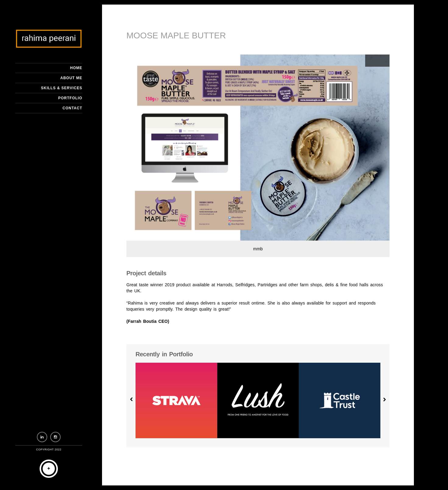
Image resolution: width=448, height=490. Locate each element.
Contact (72, 108)
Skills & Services (62, 88)
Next (383, 61)
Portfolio (70, 98)
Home (76, 68)
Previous (371, 61)
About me (71, 78)
